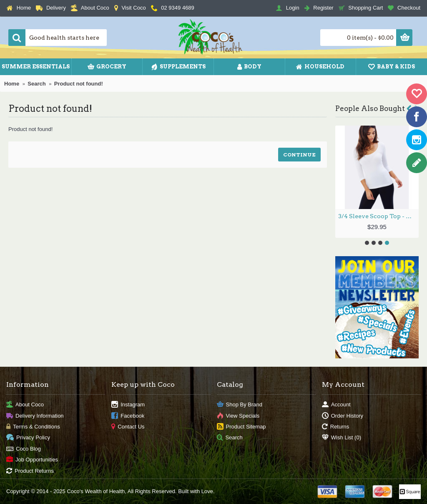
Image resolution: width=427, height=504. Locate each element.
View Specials (238, 416)
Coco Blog (24, 449)
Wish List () (342, 438)
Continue (299, 155)
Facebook (128, 416)
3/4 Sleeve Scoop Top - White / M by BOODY (378, 216)
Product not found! (79, 84)
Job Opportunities (32, 460)
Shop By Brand (240, 405)
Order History (343, 416)
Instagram (128, 405)
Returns (336, 427)
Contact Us (128, 427)
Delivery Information (35, 416)
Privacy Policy (28, 438)
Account (336, 405)
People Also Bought (370, 108)
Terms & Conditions (33, 427)
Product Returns (30, 471)
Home (12, 84)
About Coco (25, 405)
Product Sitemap (241, 427)
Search (36, 84)
